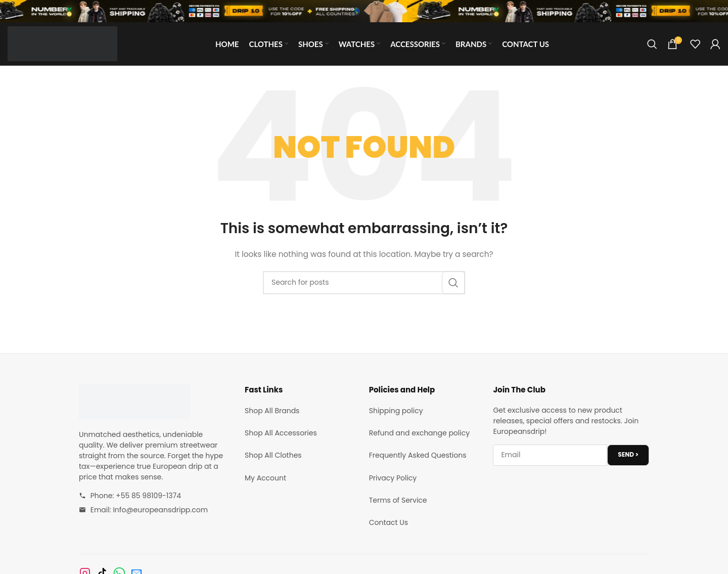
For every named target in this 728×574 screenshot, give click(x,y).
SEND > (628, 454)
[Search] (652, 44)
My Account (265, 478)
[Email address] (550, 455)
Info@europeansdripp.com (160, 510)
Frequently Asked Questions (418, 455)
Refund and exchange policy (419, 433)
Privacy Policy (393, 478)
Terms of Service (398, 500)
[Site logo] (62, 43)
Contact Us (389, 522)
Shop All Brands (272, 411)
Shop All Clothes (273, 455)
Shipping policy (396, 411)
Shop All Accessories (281, 433)
